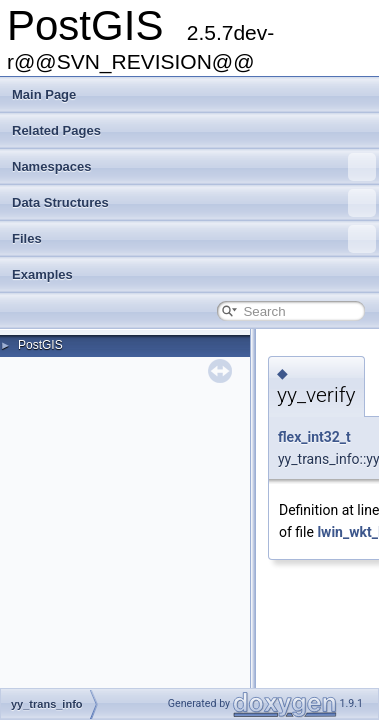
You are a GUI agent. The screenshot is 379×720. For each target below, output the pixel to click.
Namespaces (194, 167)
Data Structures (194, 203)
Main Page (44, 94)
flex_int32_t (314, 437)
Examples (42, 274)
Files (194, 239)
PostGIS (40, 345)
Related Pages (56, 130)
